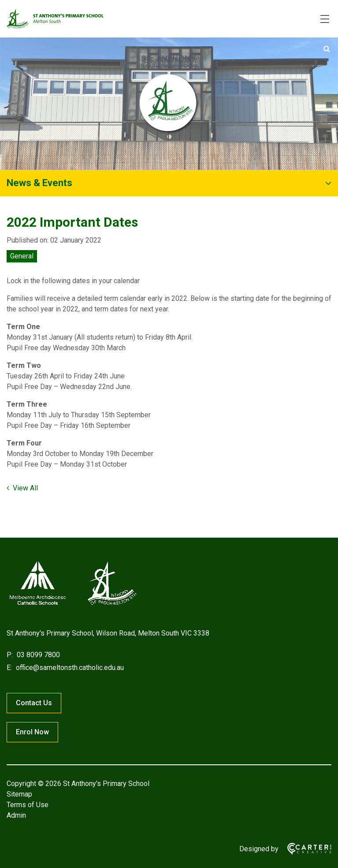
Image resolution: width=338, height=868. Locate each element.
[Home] (73, 605)
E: (9, 668)
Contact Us (34, 703)
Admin (16, 815)
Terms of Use (28, 805)
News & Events (39, 183)
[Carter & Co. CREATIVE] (305, 849)
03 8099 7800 (37, 655)
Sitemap (19, 794)
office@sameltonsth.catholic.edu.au (69, 668)
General (22, 256)
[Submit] (327, 49)
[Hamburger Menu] (325, 19)
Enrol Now (32, 732)
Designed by (259, 849)
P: (10, 655)
